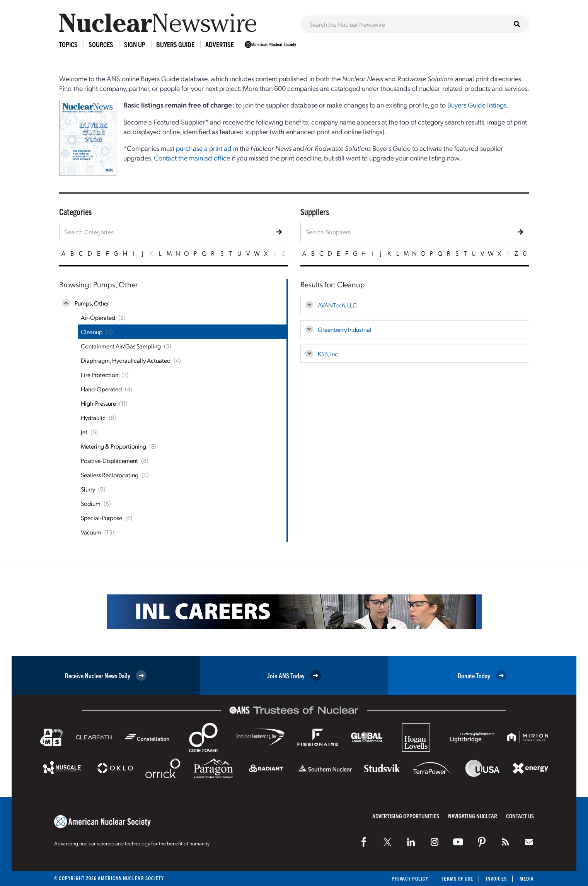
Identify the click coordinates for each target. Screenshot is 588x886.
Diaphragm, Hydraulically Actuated (126, 360)
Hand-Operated (101, 389)
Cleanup (92, 332)
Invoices (496, 878)
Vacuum (91, 532)
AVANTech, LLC (337, 305)
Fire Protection (100, 375)
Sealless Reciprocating (110, 475)
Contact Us (520, 816)
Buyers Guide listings (477, 105)
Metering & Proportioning (113, 446)
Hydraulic (93, 417)
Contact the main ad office (192, 158)
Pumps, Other (92, 303)
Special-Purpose (101, 518)
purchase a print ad (204, 148)
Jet (84, 432)
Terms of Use (457, 878)
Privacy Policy (410, 878)
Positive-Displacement (109, 460)
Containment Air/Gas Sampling (121, 346)
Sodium (91, 503)
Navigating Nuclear (473, 816)
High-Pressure (98, 403)
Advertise (220, 44)
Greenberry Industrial (345, 329)
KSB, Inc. (329, 354)
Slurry (88, 489)
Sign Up (135, 44)
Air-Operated (98, 317)
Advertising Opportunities (406, 816)
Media (527, 878)
